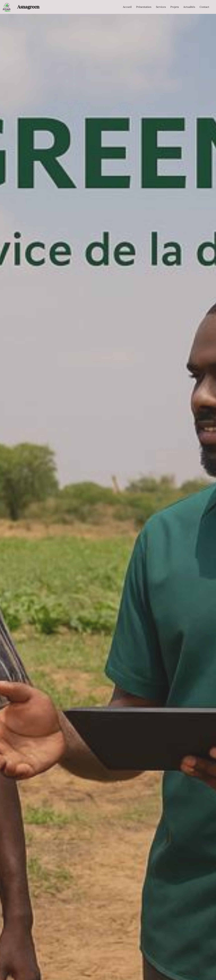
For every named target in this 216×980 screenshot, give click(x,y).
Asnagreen (28, 7)
